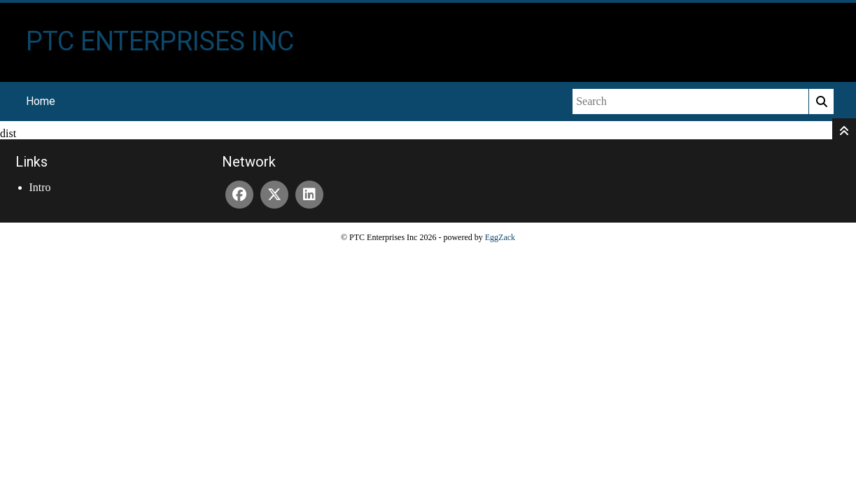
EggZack (500, 237)
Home (41, 101)
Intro (40, 187)
